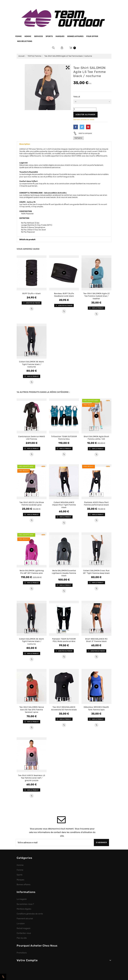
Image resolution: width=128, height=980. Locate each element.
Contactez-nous (24, 933)
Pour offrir (92, 36)
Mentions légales (24, 909)
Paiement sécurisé (25, 919)
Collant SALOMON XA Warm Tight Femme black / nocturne (32, 364)
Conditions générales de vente (30, 914)
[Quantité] (85, 109)
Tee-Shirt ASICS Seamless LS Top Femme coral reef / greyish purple (32, 778)
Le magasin (22, 899)
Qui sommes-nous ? (25, 904)
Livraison (21, 924)
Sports (49, 36)
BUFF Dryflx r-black (32, 293)
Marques (60, 36)
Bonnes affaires (75, 36)
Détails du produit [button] (27, 239)
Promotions (22, 953)
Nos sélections (25, 41)
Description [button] (25, 144)
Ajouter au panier (85, 115)
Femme (18, 36)
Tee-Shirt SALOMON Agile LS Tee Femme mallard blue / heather (96, 296)
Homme (28, 36)
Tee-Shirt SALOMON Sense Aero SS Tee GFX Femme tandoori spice (32, 710)
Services (38, 36)
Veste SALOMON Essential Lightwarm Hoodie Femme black (64, 573)
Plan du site (22, 938)
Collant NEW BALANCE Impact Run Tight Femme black (64, 505)
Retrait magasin (24, 928)
